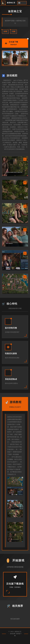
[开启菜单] (22, 3)
